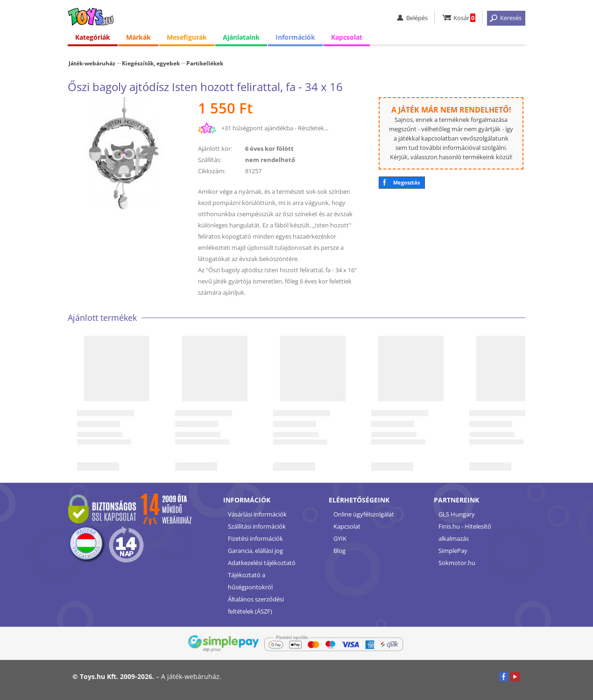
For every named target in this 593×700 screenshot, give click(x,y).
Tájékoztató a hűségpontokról (250, 581)
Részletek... (313, 128)
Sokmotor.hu (457, 563)
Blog (339, 551)
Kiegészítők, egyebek (151, 63)
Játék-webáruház (92, 63)
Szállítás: (210, 160)
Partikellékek (205, 63)
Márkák (138, 37)
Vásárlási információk (257, 514)
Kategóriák (93, 37)
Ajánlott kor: (215, 148)
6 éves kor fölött (269, 148)
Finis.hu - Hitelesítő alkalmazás (465, 532)
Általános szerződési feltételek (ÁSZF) (256, 605)
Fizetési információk (255, 538)
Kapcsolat (347, 37)
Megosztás (406, 182)
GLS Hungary (457, 514)
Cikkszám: (212, 171)
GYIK (340, 538)
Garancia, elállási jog (255, 551)
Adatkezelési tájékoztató (262, 563)
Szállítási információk (257, 526)
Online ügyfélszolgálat (364, 514)
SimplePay (453, 551)
